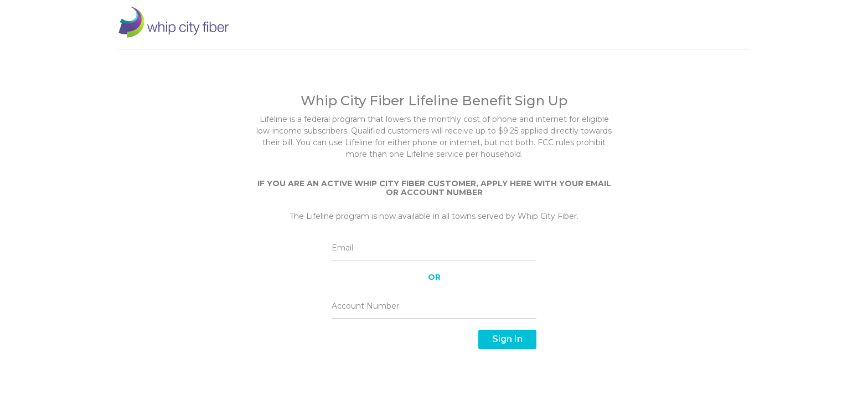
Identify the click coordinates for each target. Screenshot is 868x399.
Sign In (507, 339)
